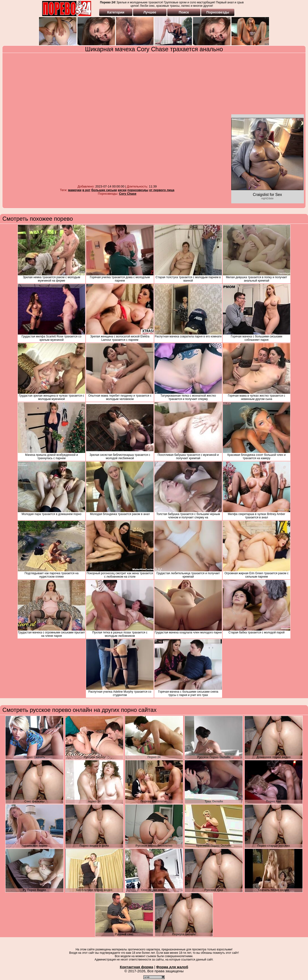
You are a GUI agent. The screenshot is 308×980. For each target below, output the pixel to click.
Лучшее (150, 12)
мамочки (75, 190)
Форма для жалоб (172, 967)
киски (122, 190)
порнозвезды (138, 190)
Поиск (184, 12)
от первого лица (162, 190)
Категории (116, 12)
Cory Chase (128, 194)
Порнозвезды (218, 12)
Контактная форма (137, 967)
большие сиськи (104, 190)
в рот (86, 190)
